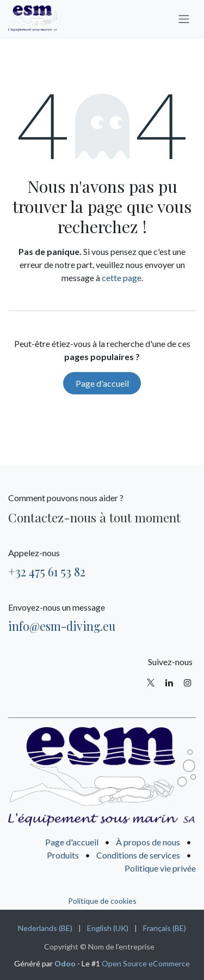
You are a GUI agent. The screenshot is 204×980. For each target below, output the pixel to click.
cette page (122, 278)
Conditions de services (138, 855)
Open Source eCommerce (146, 963)
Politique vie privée (160, 868)
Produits (63, 855)
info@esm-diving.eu (62, 626)
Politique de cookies (102, 901)
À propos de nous (148, 842)
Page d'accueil (102, 383)
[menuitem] (45, 928)
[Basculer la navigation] (184, 19)
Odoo (66, 963)
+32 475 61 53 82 (47, 571)
